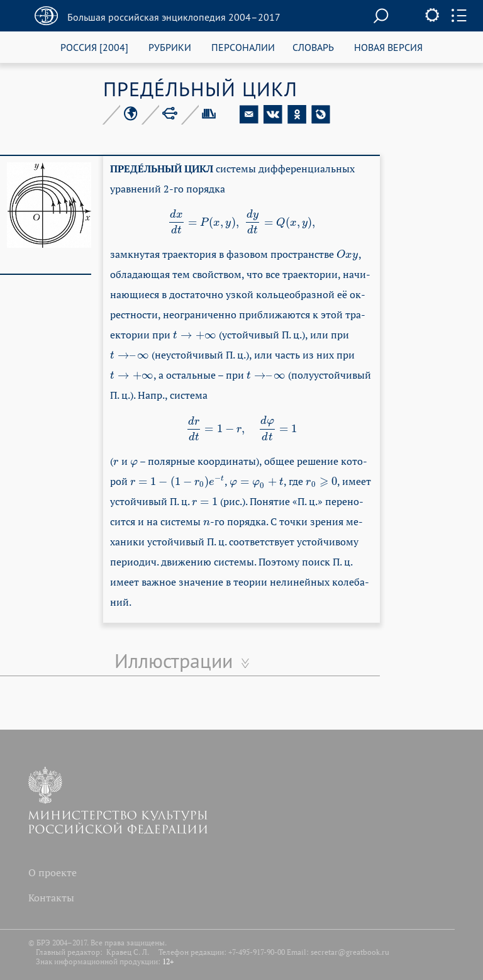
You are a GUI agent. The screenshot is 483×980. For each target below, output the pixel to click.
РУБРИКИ (170, 47)
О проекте (53, 872)
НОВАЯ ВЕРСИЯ (388, 47)
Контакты (51, 898)
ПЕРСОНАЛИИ (243, 47)
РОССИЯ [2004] (94, 47)
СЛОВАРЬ (313, 47)
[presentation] (242, 222)
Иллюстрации (174, 660)
